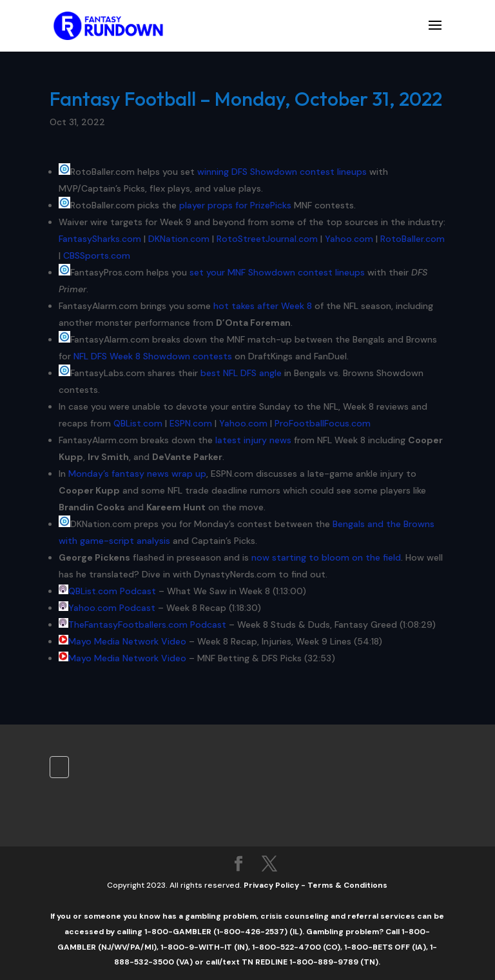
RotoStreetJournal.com (267, 239)
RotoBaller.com (412, 239)
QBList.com (138, 423)
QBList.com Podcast (112, 591)
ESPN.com (191, 423)
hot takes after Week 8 (263, 306)
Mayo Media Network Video (127, 641)
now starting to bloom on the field (326, 557)
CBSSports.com (97, 255)
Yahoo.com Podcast (112, 608)
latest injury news (253, 440)
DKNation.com (179, 239)
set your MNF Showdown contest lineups (277, 272)
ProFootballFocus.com (323, 423)
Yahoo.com (349, 239)
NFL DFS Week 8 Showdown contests (153, 356)
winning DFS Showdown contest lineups (282, 172)
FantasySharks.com (100, 239)
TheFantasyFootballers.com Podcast (147, 625)
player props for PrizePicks (235, 205)
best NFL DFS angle (241, 373)
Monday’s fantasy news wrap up (137, 474)
